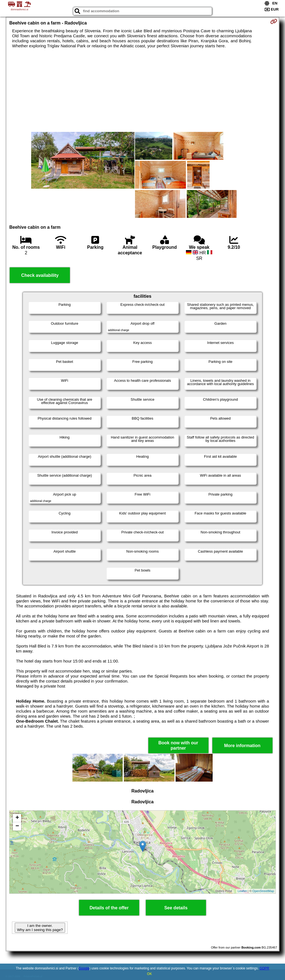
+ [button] (17, 818)
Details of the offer (109, 908)
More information (242, 746)
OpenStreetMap (263, 891)
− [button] (17, 826)
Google (84, 968)
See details (176, 908)
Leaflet (242, 891)
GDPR (265, 968)
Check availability (40, 275)
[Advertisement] (143, 90)
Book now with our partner (178, 745)
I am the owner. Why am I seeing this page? (40, 928)
